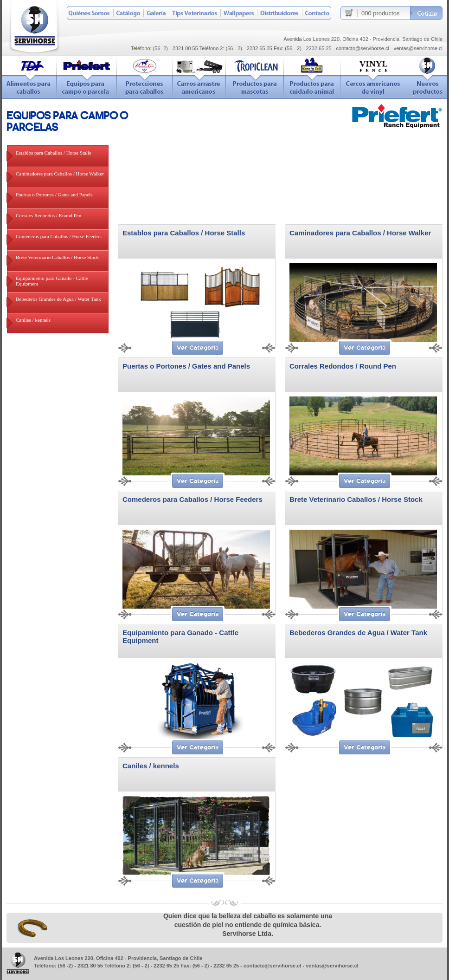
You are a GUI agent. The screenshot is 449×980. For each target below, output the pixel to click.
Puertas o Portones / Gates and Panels (54, 195)
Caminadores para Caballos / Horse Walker (60, 174)
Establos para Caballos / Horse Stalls (53, 153)
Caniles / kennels (33, 320)
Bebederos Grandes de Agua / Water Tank (58, 299)
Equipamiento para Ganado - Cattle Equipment (52, 281)
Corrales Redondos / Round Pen (48, 215)
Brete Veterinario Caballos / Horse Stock (57, 257)
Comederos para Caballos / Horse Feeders (59, 236)
